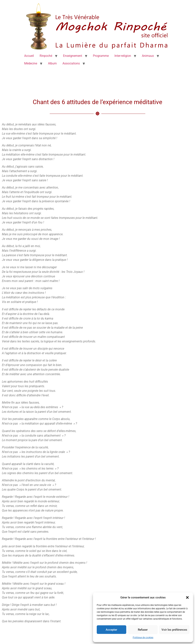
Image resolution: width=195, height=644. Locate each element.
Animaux (148, 56)
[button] (187, 597)
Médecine (31, 63)
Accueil (29, 56)
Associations (71, 63)
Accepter (111, 630)
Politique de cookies (143, 638)
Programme (101, 56)
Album (52, 63)
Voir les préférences (174, 630)
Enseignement (73, 56)
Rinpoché (46, 56)
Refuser (143, 630)
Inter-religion (123, 56)
